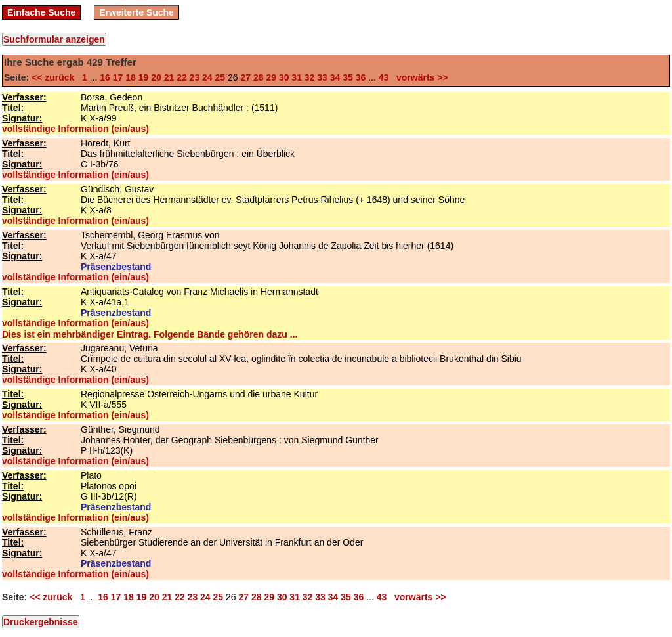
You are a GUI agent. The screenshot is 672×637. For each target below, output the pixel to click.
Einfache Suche (41, 12)
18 (131, 77)
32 (310, 77)
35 (348, 77)
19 (144, 77)
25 (220, 77)
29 (271, 77)
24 (207, 77)
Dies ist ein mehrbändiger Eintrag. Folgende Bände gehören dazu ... (150, 334)
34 (335, 77)
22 (182, 77)
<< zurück (55, 77)
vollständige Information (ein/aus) (75, 129)
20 (156, 77)
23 (195, 77)
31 (297, 77)
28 (259, 77)
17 (118, 77)
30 (284, 77)
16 (105, 77)
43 (384, 77)
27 (245, 77)
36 (361, 77)
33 (322, 77)
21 (169, 77)
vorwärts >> (419, 77)
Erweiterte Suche (136, 12)
